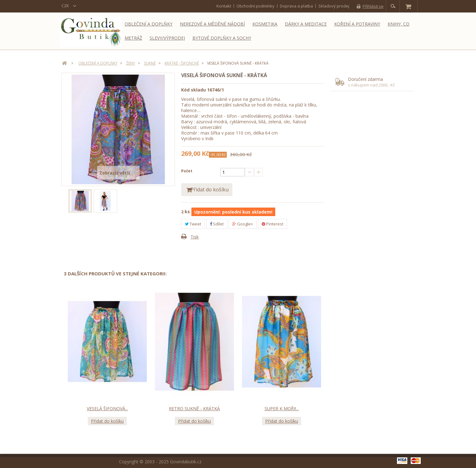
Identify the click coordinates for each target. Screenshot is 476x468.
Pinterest (273, 224)
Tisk (195, 237)
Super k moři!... (282, 409)
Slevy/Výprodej (167, 38)
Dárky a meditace (306, 24)
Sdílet (217, 224)
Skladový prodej (334, 6)
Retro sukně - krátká (194, 409)
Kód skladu (193, 90)
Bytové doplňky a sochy (222, 38)
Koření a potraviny (357, 24)
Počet (187, 171)
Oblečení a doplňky (149, 24)
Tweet (193, 224)
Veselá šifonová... (107, 409)
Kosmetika (265, 24)
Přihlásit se (373, 6)
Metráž (133, 38)
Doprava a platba (296, 6)
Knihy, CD (399, 24)
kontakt (224, 6)
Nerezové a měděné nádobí (212, 24)
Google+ (243, 224)
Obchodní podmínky (255, 6)
